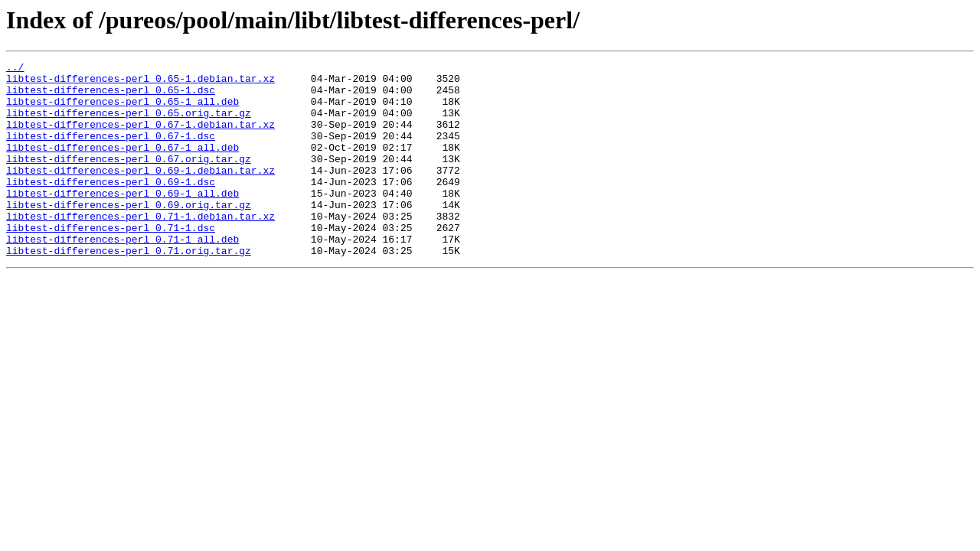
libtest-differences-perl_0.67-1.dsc (111, 152)
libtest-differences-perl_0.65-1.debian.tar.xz (140, 83)
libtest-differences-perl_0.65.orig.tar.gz (129, 124)
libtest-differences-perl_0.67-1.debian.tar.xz (140, 138)
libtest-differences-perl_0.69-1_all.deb (122, 220)
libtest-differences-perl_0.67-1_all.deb (122, 165)
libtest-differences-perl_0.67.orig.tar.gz (129, 179)
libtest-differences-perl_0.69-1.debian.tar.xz (140, 193)
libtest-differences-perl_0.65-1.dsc (111, 96)
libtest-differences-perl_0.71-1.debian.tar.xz (140, 248)
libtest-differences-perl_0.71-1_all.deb (122, 275)
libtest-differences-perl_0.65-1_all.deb (122, 110)
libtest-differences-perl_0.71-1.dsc (111, 262)
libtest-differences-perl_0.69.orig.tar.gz (129, 234)
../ (15, 69)
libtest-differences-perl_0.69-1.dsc (111, 207)
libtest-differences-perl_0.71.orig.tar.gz (129, 289)
